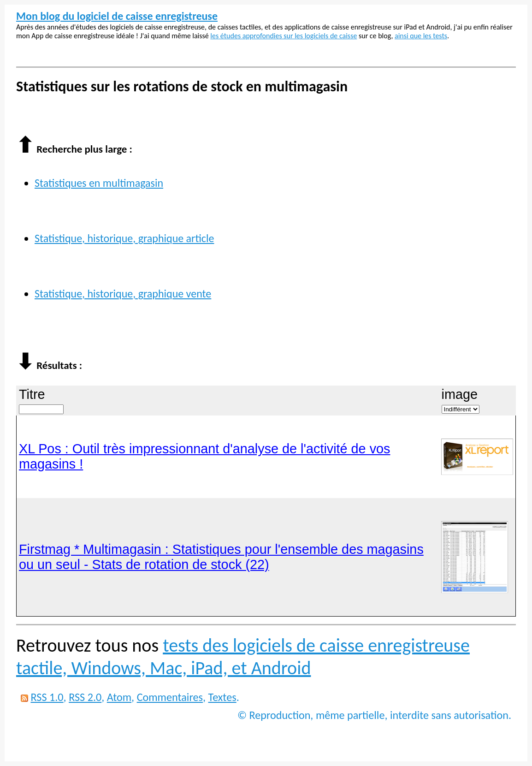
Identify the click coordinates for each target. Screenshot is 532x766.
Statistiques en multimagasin (99, 183)
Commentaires (170, 697)
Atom (119, 697)
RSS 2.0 (85, 697)
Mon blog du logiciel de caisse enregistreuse (117, 16)
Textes (222, 697)
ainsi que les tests (421, 36)
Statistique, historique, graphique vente (123, 294)
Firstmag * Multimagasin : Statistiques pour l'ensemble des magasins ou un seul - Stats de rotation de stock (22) (221, 557)
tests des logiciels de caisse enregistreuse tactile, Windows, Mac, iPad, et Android (243, 657)
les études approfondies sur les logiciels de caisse (284, 36)
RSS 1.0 (47, 697)
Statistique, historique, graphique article (124, 238)
